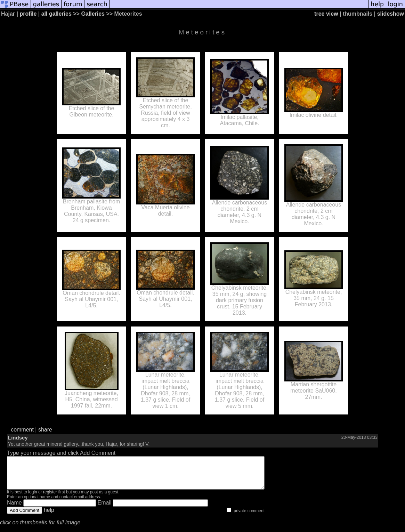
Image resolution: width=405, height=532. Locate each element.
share (45, 430)
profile (28, 14)
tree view (326, 14)
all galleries (56, 14)
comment (22, 430)
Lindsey (18, 438)
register (50, 498)
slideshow (391, 14)
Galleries (93, 14)
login (33, 498)
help (49, 516)
